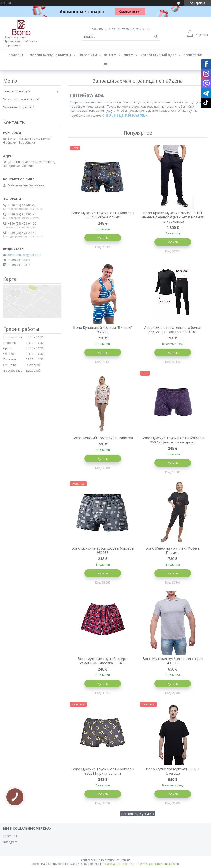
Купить (103, 238)
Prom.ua (125, 860)
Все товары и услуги (136, 814)
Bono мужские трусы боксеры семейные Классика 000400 (103, 661)
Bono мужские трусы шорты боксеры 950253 (103, 550)
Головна (16, 55)
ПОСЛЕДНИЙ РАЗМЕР (126, 115)
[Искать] (156, 37)
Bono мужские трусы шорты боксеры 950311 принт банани (103, 771)
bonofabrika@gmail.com (24, 255)
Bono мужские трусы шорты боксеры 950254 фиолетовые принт (173, 440)
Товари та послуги (17, 91)
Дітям (128, 55)
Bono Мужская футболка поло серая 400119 (173, 661)
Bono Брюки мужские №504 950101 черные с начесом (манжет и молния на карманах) (173, 217)
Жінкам (110, 55)
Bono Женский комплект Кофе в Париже (173, 550)
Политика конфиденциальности (158, 864)
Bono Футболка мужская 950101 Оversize (173, 771)
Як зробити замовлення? (21, 99)
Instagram (10, 842)
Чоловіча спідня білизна (51, 55)
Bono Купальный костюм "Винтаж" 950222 (103, 330)
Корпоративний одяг (158, 55)
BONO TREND (193, 55)
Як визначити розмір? (19, 107)
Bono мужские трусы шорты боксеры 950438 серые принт (103, 215)
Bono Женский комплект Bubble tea (103, 438)
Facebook (10, 836)
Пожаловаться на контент (118, 864)
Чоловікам (88, 55)
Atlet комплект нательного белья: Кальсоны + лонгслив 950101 (173, 330)
